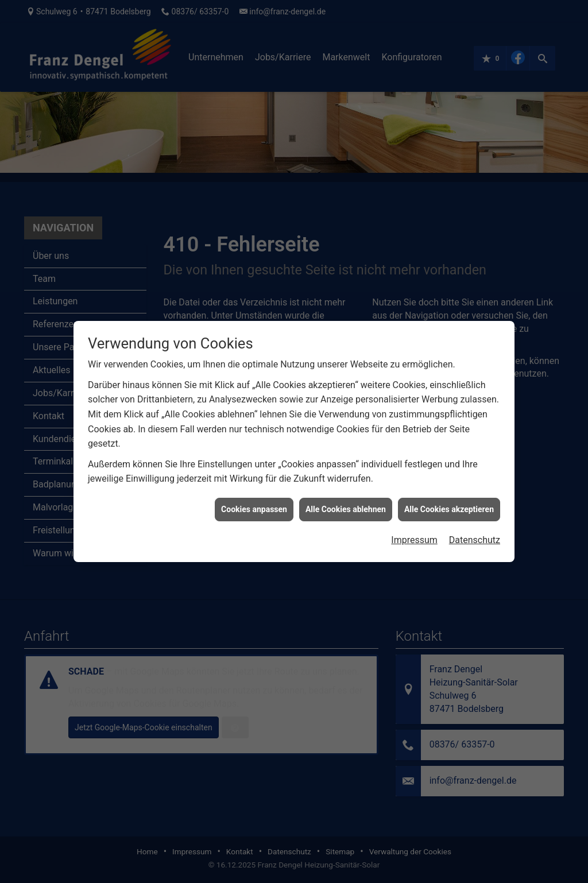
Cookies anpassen (254, 496)
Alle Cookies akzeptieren (449, 496)
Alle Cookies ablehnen (346, 496)
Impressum (414, 527)
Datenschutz (475, 527)
